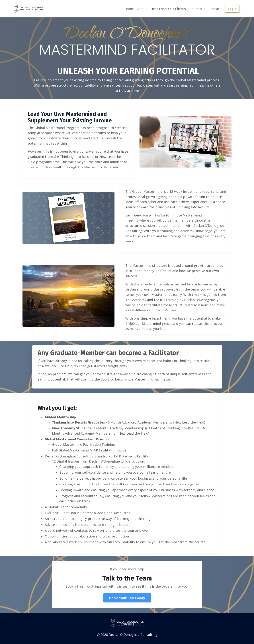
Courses (197, 9)
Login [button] (232, 9)
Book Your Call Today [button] (127, 599)
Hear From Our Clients (168, 9)
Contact (215, 9)
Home (129, 9)
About (142, 9)
